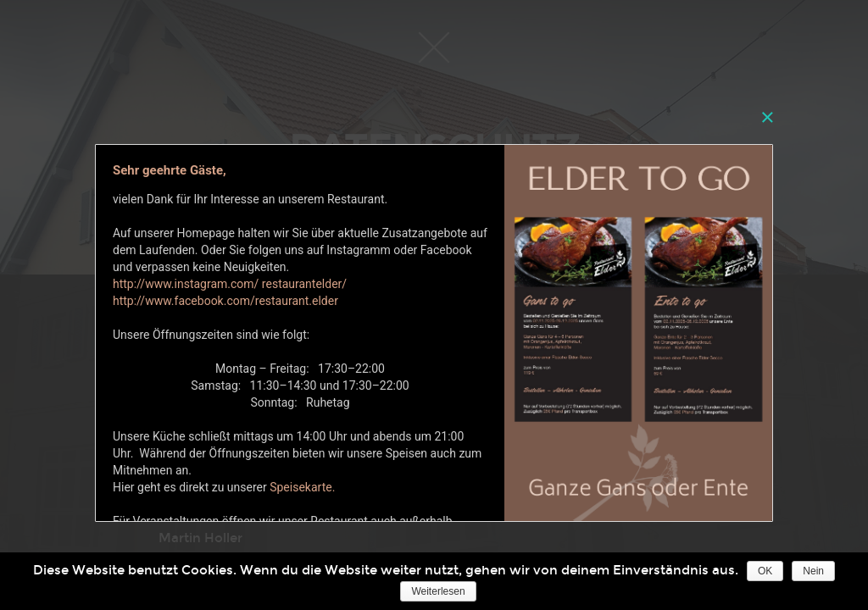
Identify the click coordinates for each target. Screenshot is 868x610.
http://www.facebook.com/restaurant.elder (225, 301)
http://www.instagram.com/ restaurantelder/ (231, 284)
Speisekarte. (302, 487)
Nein (813, 571)
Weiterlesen (438, 591)
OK (765, 571)
